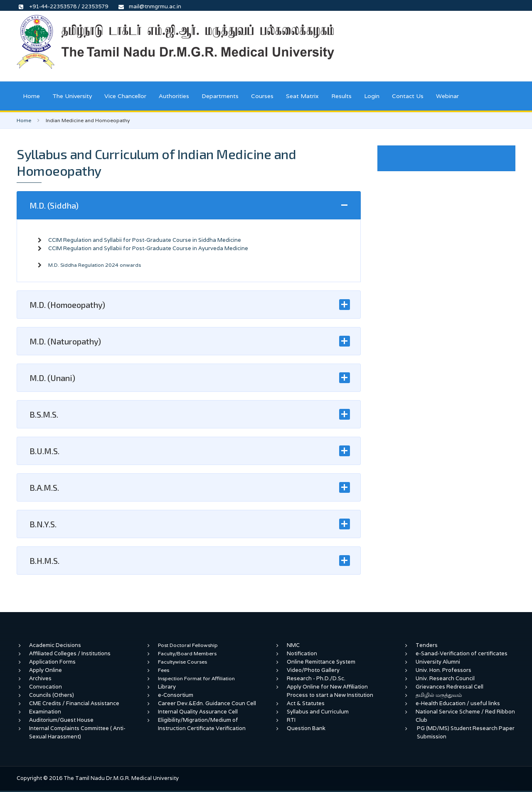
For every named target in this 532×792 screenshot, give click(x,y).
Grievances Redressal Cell (449, 687)
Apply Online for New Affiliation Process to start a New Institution (331, 691)
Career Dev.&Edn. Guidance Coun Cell (207, 703)
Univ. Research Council (445, 678)
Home (31, 96)
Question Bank (306, 728)
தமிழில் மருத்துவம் (439, 695)
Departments (220, 96)
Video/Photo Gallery (313, 670)
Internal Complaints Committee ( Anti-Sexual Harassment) (77, 732)
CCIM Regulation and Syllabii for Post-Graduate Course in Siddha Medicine (145, 240)
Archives (40, 678)
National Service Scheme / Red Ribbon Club (465, 716)
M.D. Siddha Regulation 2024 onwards (95, 265)
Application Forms (52, 662)
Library (167, 687)
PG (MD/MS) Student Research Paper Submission (466, 732)
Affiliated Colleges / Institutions (70, 653)
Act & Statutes (306, 703)
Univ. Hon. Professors (443, 670)
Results (341, 96)
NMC (293, 645)
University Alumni (438, 662)
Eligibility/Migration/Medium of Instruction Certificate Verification (202, 724)
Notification (302, 653)
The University (72, 96)
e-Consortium (176, 695)
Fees (164, 670)
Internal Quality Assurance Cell (198, 712)
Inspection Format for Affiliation (196, 678)
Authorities (174, 96)
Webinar (447, 96)
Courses (262, 96)
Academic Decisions (55, 645)
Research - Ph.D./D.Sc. (316, 678)
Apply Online (46, 670)
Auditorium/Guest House (61, 720)
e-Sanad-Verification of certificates (462, 653)
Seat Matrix (302, 96)
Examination (45, 712)
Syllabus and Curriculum (318, 712)
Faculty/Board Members (187, 653)
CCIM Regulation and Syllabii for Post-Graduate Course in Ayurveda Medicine (148, 248)
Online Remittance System (321, 662)
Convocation (46, 687)
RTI (291, 720)
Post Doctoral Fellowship (188, 645)
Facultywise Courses (182, 662)
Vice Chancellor (125, 96)
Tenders (427, 645)
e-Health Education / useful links (458, 703)
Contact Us (408, 96)
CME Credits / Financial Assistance (74, 703)
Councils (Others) (52, 695)
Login (372, 96)
